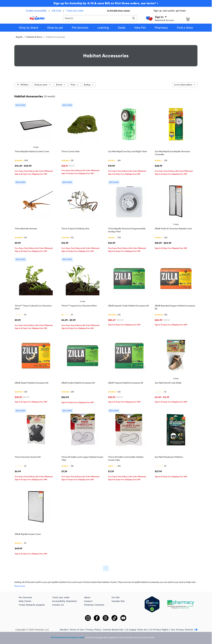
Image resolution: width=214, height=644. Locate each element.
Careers (88, 601)
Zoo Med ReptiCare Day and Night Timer (128, 151)
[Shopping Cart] (192, 20)
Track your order (75, 11)
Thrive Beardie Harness (26, 229)
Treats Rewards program (32, 605)
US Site (116, 597)
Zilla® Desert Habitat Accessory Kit (32, 383)
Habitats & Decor (34, 37)
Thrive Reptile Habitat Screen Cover (32, 151)
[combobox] (100, 18)
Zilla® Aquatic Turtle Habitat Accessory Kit (128, 306)
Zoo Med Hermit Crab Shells (168, 383)
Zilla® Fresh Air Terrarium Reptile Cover (173, 229)
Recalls (64, 630)
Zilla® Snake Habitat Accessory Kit (78, 383)
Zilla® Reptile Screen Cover (28, 534)
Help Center (25, 601)
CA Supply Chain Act (136, 630)
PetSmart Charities (94, 605)
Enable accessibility (36, 11)
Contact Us (58, 605)
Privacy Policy (93, 630)
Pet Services (25, 597)
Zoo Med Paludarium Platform (169, 457)
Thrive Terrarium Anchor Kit (28, 457)
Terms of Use (77, 630)
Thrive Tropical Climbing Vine (75, 229)
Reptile (19, 37)
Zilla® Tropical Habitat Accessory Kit (126, 383)
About (87, 597)
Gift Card (56, 11)
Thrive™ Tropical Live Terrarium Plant (79, 306)
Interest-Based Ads (113, 630)
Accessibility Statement (64, 601)
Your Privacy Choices (184, 630)
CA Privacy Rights (159, 630)
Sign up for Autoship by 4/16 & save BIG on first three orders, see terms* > (106, 3)
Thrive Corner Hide (70, 151)
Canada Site (118, 601)
